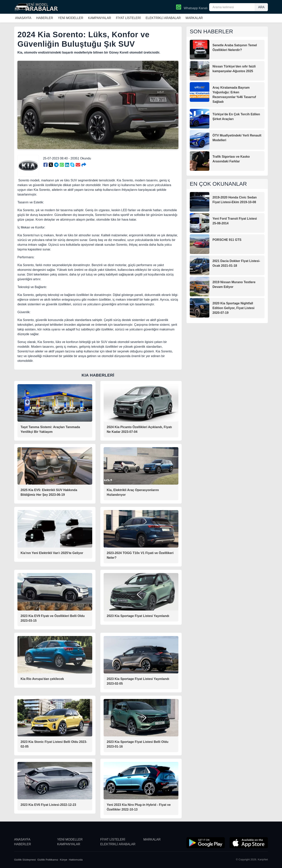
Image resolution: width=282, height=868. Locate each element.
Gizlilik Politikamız (48, 860)
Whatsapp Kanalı (192, 7)
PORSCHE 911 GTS (227, 240)
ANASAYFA (23, 18)
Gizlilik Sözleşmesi (25, 860)
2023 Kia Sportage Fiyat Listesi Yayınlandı (138, 616)
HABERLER (45, 18)
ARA (261, 7)
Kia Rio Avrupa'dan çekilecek (42, 679)
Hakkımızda (76, 860)
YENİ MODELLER (70, 18)
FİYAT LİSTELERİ (128, 18)
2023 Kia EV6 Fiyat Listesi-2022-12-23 (48, 805)
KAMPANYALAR (100, 18)
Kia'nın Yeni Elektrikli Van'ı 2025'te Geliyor (52, 553)
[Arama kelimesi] (232, 7)
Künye (64, 860)
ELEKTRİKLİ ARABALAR (163, 18)
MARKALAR (194, 18)
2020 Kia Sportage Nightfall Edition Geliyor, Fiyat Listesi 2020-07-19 (233, 308)
